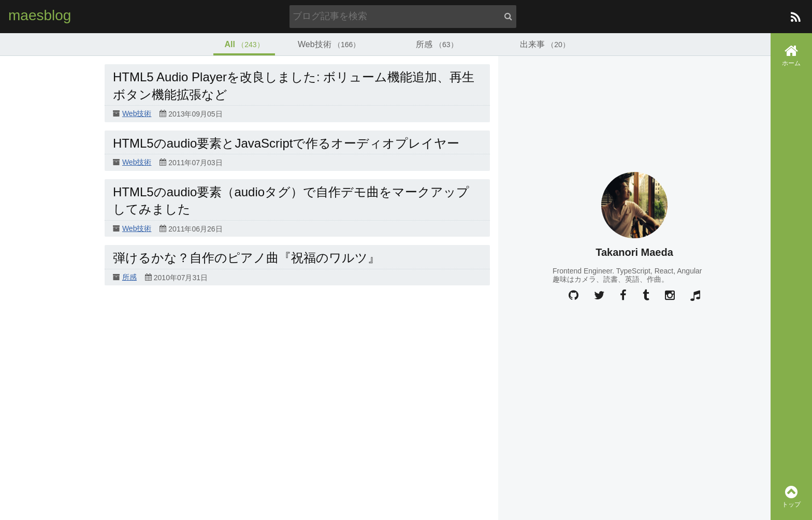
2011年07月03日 (195, 163)
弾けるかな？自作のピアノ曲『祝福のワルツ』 (247, 258)
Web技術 (329, 44)
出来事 (545, 44)
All (244, 44)
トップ (791, 496)
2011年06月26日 (195, 229)
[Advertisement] (634, 375)
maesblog (40, 15)
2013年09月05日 (195, 114)
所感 (437, 44)
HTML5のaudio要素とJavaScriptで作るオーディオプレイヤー (286, 143)
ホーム (791, 55)
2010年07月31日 (181, 278)
